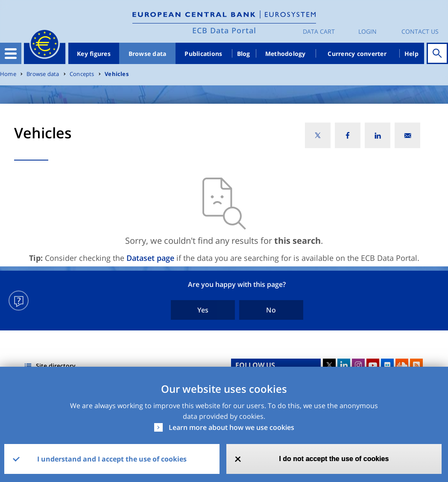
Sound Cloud (402, 365)
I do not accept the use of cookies (334, 459)
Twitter (329, 365)
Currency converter (357, 54)
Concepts (82, 74)
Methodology (285, 54)
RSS (416, 365)
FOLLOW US (255, 365)
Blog (244, 54)
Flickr (387, 365)
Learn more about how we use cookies (231, 427)
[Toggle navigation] (11, 53)
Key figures (94, 54)
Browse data (148, 54)
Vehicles (117, 74)
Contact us (420, 31)
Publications (203, 54)
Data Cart (319, 31)
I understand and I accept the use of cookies (112, 459)
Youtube (373, 365)
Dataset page (150, 258)
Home (8, 74)
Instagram (358, 365)
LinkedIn (344, 365)
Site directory (56, 366)
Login (367, 31)
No (271, 310)
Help (411, 54)
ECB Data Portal (224, 30)
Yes (203, 310)
